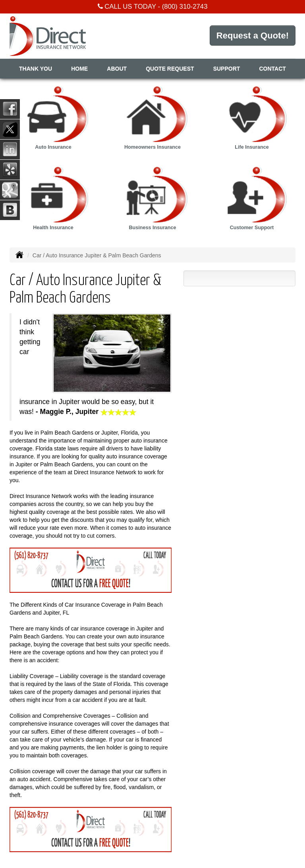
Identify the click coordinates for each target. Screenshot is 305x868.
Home (79, 69)
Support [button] (227, 69)
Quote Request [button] (170, 69)
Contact (273, 69)
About (117, 69)
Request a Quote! (253, 35)
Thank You (36, 69)
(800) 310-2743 (185, 7)
